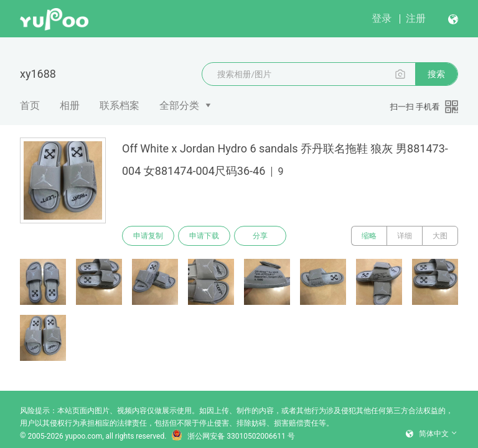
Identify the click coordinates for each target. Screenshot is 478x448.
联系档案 (119, 105)
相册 (70, 105)
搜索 (436, 74)
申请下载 (204, 236)
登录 (382, 18)
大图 (440, 236)
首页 (30, 105)
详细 (405, 236)
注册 (416, 18)
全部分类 (179, 105)
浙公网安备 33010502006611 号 (233, 436)
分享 (260, 236)
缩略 (369, 236)
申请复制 (148, 236)
